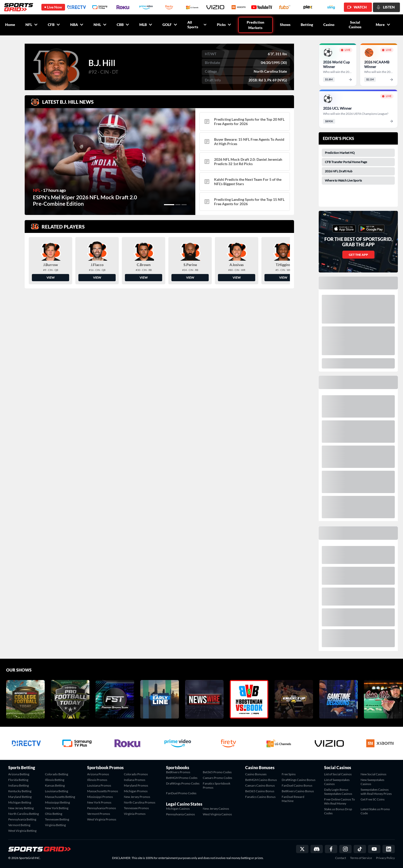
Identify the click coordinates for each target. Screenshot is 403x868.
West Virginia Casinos (217, 814)
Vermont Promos (99, 814)
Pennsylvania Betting (22, 819)
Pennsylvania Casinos (180, 814)
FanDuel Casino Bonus (297, 785)
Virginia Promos (135, 814)
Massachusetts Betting (60, 797)
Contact (341, 858)
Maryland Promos (136, 785)
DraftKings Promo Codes (183, 783)
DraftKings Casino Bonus (299, 780)
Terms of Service (361, 858)
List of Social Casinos (338, 774)
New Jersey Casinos (216, 809)
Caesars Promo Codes (217, 778)
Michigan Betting (20, 802)
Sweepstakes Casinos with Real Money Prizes (376, 792)
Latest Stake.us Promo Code (375, 811)
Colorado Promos (136, 774)
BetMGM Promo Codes (182, 778)
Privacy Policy (385, 858)
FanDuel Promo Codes (181, 793)
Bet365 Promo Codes (217, 772)
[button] (169, 205)
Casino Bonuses (256, 774)
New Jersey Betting (21, 808)
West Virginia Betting (22, 831)
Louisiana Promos (99, 785)
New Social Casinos (373, 774)
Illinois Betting (55, 780)
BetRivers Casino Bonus (298, 791)
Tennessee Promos (136, 808)
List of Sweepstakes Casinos (337, 782)
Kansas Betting (55, 785)
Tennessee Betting (57, 819)
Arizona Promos (98, 774)
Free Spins (289, 774)
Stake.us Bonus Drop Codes (338, 811)
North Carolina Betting (24, 814)
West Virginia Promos (102, 819)
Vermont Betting (19, 825)
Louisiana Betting (57, 791)
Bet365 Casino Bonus (260, 791)
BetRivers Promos (178, 772)
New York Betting (57, 808)
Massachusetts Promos (103, 791)
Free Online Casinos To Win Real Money (340, 801)
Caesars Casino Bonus (260, 785)
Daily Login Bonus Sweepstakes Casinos (338, 792)
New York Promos (99, 802)
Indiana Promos (135, 780)
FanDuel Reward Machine (293, 799)
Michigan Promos (136, 791)
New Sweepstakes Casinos (372, 782)
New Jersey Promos (137, 797)
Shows (285, 25)
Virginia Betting (55, 825)
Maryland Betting (20, 797)
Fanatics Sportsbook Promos (217, 785)
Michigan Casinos (178, 809)
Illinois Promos (97, 780)
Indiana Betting (19, 785)
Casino (329, 25)
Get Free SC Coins (373, 799)
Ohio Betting (54, 814)
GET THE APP (358, 255)
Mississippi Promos (100, 797)
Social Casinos (355, 25)
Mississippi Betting (57, 802)
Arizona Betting (19, 774)
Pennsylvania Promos (102, 808)
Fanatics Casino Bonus (260, 797)
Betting (307, 25)
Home (10, 25)
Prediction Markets (255, 25)
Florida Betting (18, 780)
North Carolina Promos (140, 802)
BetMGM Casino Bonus (261, 780)
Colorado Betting (57, 774)
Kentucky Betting (20, 791)
